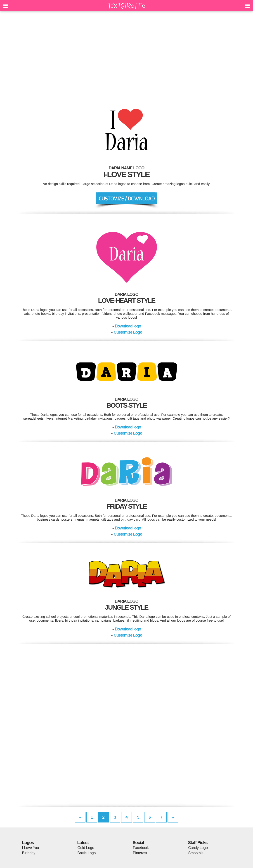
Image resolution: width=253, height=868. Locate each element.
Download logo (128, 326)
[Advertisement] (127, 57)
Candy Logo (198, 848)
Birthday (29, 853)
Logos (28, 843)
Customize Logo (128, 332)
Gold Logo (86, 848)
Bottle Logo (87, 853)
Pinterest (140, 853)
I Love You (31, 848)
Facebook (141, 848)
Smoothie (196, 853)
